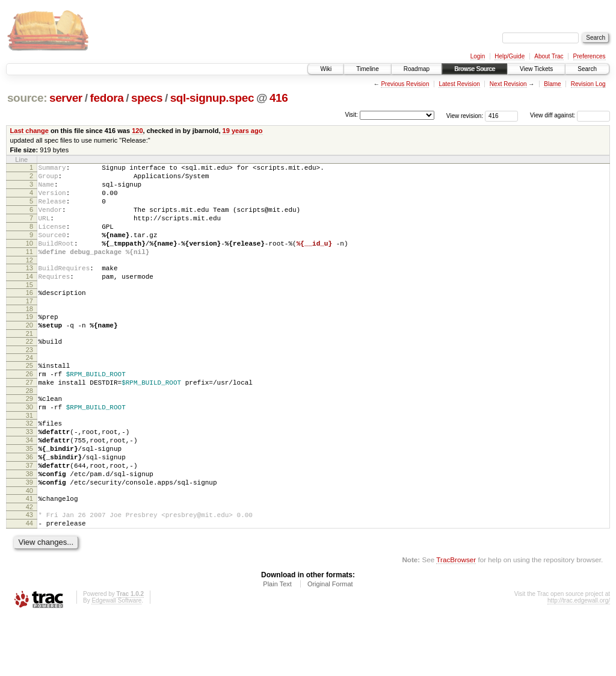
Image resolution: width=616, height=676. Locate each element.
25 (29, 396)
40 (29, 545)
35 (29, 494)
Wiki (326, 69)
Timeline (367, 69)
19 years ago (243, 131)
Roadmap (417, 69)
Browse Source (475, 69)
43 (29, 571)
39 (29, 535)
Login (478, 56)
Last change (29, 131)
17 (29, 326)
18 (29, 334)
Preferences (590, 56)
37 (29, 514)
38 (29, 524)
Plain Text (277, 643)
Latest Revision (459, 84)
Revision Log (588, 84)
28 (29, 427)
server (66, 98)
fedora (106, 98)
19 (29, 342)
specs (147, 98)
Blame (552, 84)
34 (29, 483)
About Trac (549, 56)
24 (29, 388)
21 (29, 362)
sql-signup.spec (212, 98)
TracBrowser (456, 619)
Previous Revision (405, 84)
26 (29, 406)
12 (29, 280)
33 (29, 473)
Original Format (330, 643)
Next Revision (508, 84)
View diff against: (570, 115)
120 (137, 131)
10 (29, 259)
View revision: (465, 115)
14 (29, 298)
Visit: (351, 115)
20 (29, 352)
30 (29, 445)
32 (29, 463)
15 (29, 308)
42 (29, 563)
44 (29, 581)
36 (29, 504)
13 (29, 288)
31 (29, 455)
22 (29, 370)
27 (29, 417)
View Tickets (536, 69)
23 (29, 380)
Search (587, 69)
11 (29, 270)
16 (29, 316)
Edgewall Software (116, 660)
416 (279, 98)
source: (27, 98)
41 (29, 553)
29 (29, 435)
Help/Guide (510, 56)
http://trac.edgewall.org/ (579, 660)
